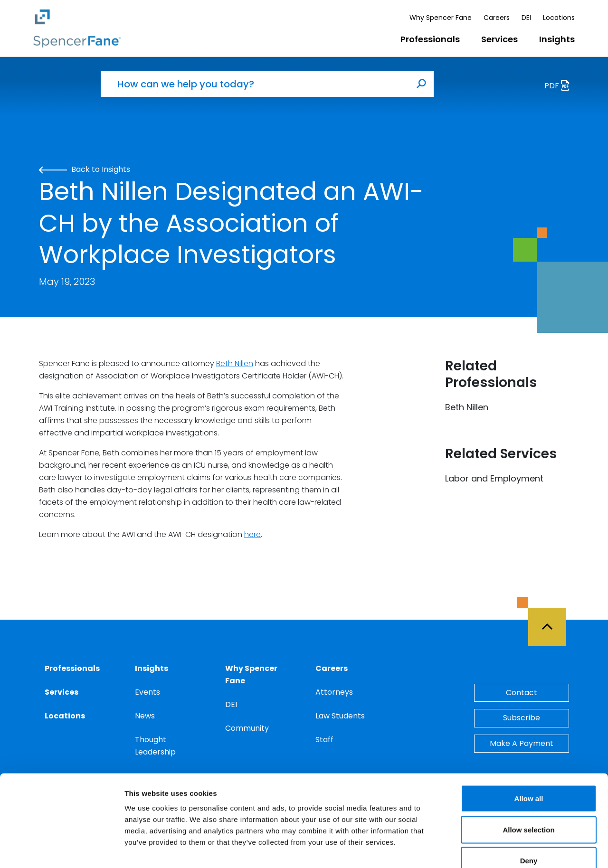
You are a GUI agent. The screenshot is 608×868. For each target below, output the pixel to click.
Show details (499, 849)
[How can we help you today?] (255, 84)
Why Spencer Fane (441, 18)
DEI (526, 18)
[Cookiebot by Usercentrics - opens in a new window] (62, 849)
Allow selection (528, 775)
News (145, 716)
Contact (522, 693)
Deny (529, 806)
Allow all (529, 743)
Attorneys (334, 692)
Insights (557, 39)
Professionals (430, 39)
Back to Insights (85, 169)
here (252, 534)
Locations (559, 18)
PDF (560, 87)
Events (147, 692)
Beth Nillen (235, 363)
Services (499, 39)
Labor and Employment (494, 478)
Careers (497, 18)
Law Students (340, 716)
